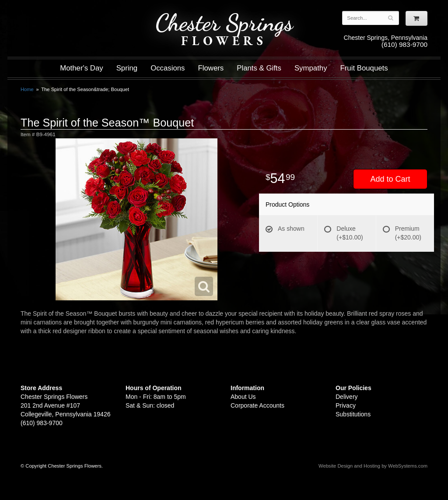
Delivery (347, 397)
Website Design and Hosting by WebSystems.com (373, 466)
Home (27, 89)
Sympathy (311, 68)
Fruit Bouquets (364, 68)
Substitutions (353, 414)
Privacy (346, 405)
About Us (243, 397)
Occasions (168, 68)
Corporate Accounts (257, 405)
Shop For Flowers (73, 14)
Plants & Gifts (259, 68)
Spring (127, 68)
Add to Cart (390, 179)
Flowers (211, 68)
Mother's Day (81, 68)
